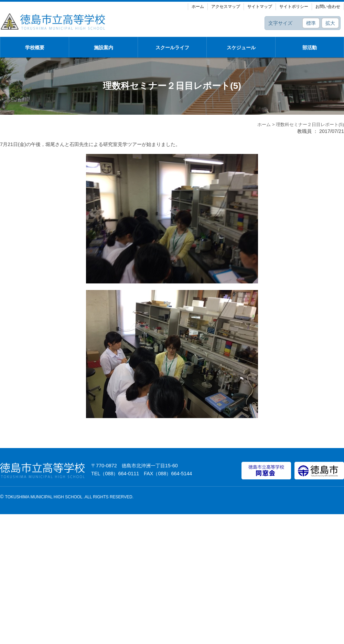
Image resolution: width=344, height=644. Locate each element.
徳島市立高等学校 (53, 21)
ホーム (198, 7)
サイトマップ (260, 7)
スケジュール (241, 48)
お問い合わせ (328, 7)
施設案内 (104, 48)
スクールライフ (172, 48)
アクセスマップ (226, 7)
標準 (311, 23)
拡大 (330, 23)
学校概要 (35, 48)
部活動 (310, 48)
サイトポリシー (294, 7)
